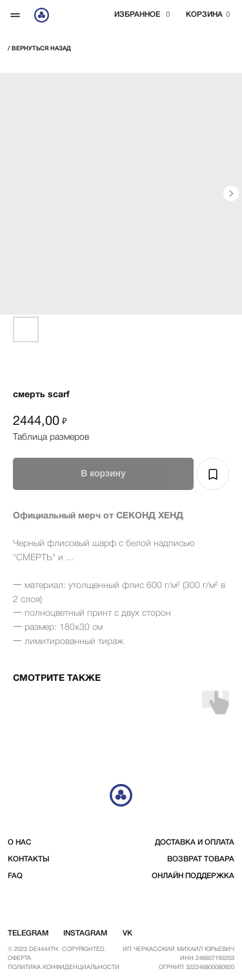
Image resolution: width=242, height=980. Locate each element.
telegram (28, 934)
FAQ (15, 876)
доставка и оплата (195, 843)
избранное (137, 15)
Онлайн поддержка (193, 876)
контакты (29, 859)
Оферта (19, 958)
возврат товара (201, 859)
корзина (204, 15)
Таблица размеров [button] (51, 437)
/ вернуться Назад (39, 49)
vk (127, 934)
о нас (19, 843)
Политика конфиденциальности (64, 967)
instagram (85, 934)
